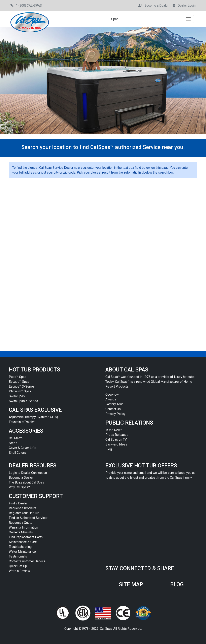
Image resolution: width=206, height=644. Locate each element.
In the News (114, 430)
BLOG (177, 584)
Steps (13, 443)
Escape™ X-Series (22, 386)
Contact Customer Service (27, 561)
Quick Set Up (18, 566)
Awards (111, 399)
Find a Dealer (18, 503)
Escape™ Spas (19, 382)
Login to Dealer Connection (28, 473)
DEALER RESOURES (33, 466)
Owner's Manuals (21, 532)
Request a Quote (21, 523)
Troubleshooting (20, 547)
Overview (112, 395)
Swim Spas (17, 396)
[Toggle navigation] (188, 19)
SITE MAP (131, 584)
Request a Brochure (23, 508)
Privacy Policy (115, 414)
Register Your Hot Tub (24, 513)
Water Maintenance (22, 552)
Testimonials (18, 556)
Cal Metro (16, 438)
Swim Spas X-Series (23, 401)
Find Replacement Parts (26, 537)
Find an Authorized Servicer (28, 518)
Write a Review (19, 571)
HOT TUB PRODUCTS (35, 370)
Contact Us (113, 409)
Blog (109, 449)
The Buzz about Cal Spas (26, 482)
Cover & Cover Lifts (23, 448)
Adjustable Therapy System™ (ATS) (33, 417)
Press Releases (117, 435)
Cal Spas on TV (116, 440)
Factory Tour (114, 404)
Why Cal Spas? (19, 487)
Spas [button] (115, 19)
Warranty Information (23, 527)
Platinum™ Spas (20, 391)
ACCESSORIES (26, 431)
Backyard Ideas (116, 444)
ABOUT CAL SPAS (127, 370)
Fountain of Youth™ (22, 422)
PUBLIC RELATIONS (129, 423)
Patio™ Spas (18, 377)
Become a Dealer (21, 478)
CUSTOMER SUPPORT (36, 496)
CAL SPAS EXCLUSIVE (35, 410)
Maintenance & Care (23, 542)
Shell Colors (17, 453)
